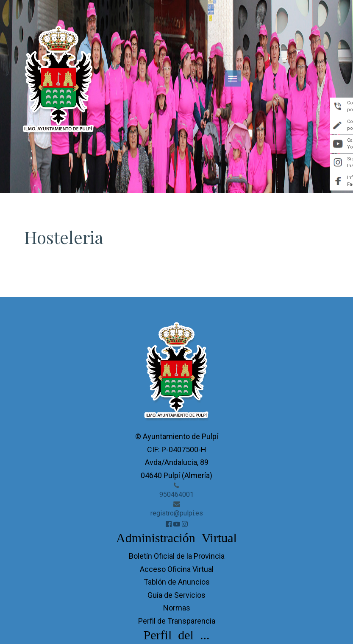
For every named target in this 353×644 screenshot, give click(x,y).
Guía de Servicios (176, 595)
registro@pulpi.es (177, 513)
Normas (177, 608)
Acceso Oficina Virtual (177, 569)
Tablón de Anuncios (177, 582)
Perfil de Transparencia (177, 621)
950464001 (176, 494)
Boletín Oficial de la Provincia (177, 556)
